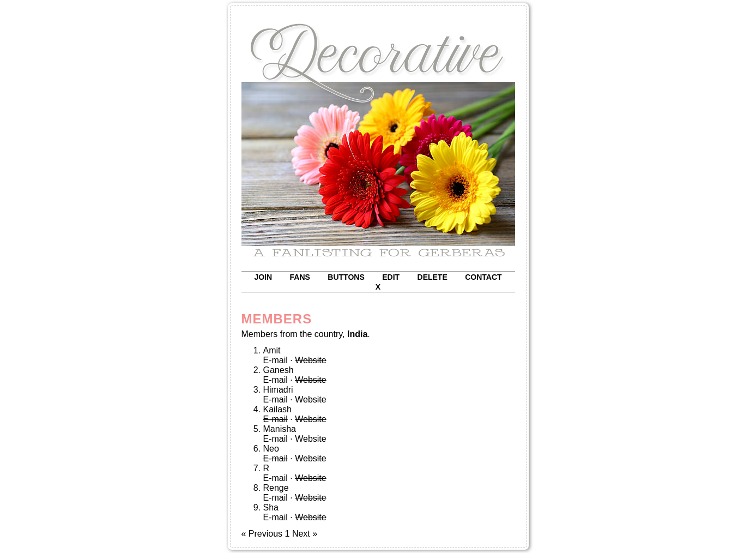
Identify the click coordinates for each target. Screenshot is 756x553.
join (263, 277)
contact (483, 277)
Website (311, 439)
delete (433, 277)
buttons (346, 277)
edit (391, 277)
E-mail (276, 360)
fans (300, 277)
